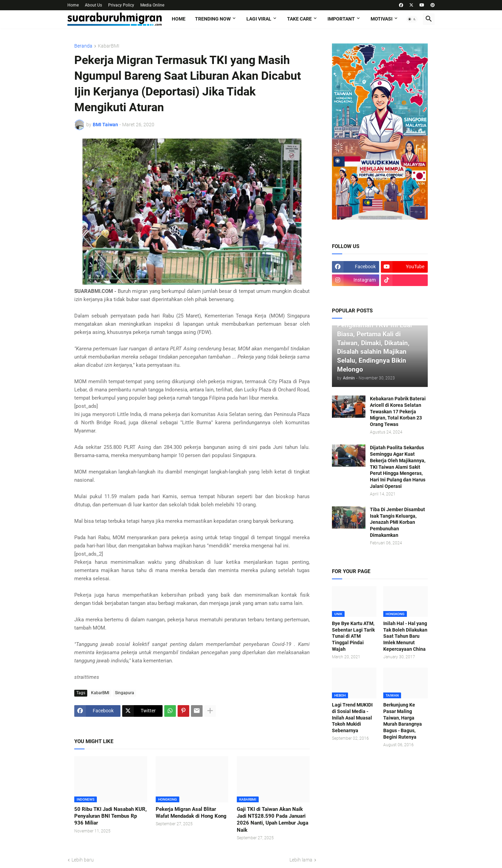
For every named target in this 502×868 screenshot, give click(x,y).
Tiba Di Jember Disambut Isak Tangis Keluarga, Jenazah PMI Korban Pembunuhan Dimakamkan (397, 522)
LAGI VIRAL (259, 19)
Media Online (152, 5)
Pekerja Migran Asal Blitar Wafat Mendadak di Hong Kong (191, 813)
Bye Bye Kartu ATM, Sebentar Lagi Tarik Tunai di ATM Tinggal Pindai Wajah (353, 636)
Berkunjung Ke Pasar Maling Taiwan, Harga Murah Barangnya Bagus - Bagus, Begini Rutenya (403, 721)
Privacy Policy (121, 5)
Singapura (125, 693)
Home (73, 5)
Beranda (83, 46)
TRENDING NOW (213, 19)
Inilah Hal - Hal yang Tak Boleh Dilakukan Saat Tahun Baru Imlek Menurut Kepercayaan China (405, 636)
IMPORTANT (341, 19)
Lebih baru (83, 860)
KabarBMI (109, 46)
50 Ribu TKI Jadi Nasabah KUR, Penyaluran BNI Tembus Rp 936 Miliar (111, 816)
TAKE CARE (299, 19)
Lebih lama (301, 860)
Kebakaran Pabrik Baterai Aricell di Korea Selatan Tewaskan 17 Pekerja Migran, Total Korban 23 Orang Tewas (398, 412)
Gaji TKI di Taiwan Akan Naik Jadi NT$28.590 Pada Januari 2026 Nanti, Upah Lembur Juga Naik (273, 820)
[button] (412, 19)
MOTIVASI (382, 19)
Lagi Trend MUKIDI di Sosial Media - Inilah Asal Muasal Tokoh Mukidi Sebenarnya (352, 718)
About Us (93, 5)
